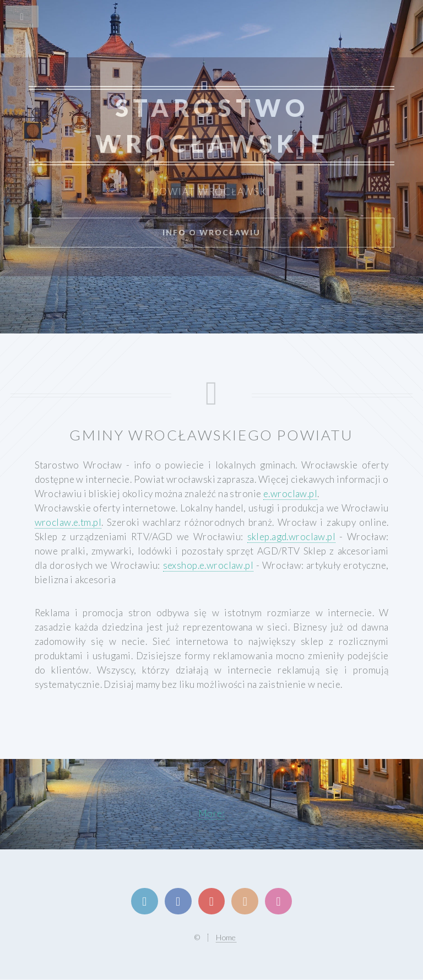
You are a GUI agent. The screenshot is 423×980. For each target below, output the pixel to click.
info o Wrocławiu (211, 232)
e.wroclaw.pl (290, 494)
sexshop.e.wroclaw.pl (208, 565)
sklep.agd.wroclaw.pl (292, 537)
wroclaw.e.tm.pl (68, 522)
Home (226, 937)
